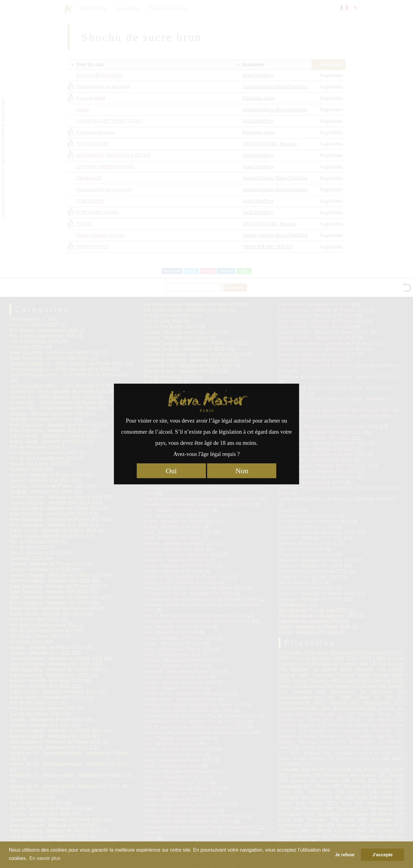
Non (242, 471)
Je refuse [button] (345, 855)
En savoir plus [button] (45, 858)
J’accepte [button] (382, 855)
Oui (171, 471)
